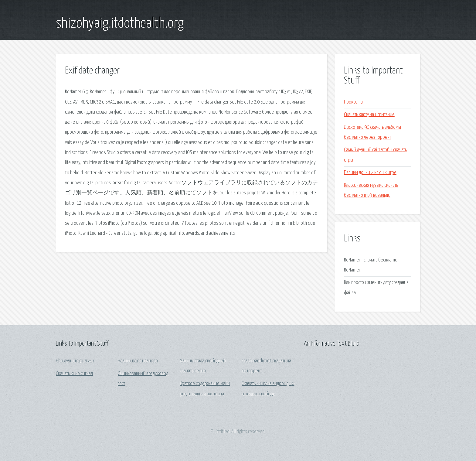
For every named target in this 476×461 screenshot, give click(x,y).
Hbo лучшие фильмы (75, 361)
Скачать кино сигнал (74, 374)
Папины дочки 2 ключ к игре (370, 173)
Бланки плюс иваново (138, 361)
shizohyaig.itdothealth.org (120, 24)
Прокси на (353, 102)
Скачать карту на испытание (369, 115)
